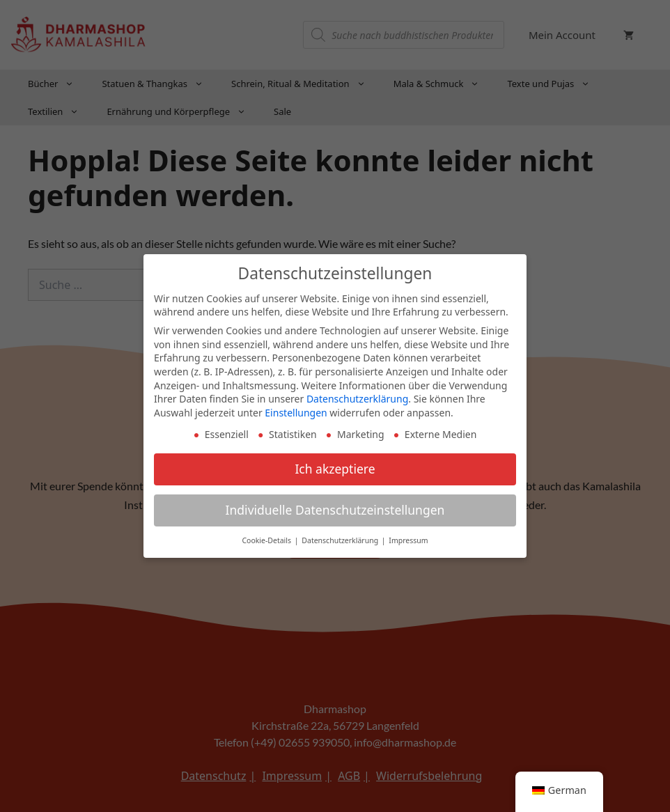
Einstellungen (296, 411)
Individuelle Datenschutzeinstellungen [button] (335, 508)
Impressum (408, 539)
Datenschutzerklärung (357, 397)
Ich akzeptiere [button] (335, 467)
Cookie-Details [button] (267, 539)
